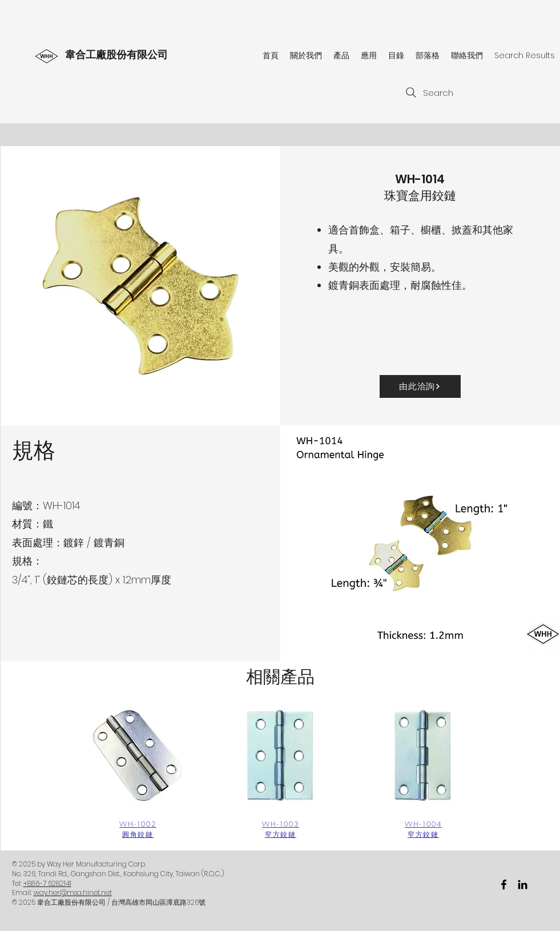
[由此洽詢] (420, 386)
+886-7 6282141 (47, 883)
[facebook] (504, 884)
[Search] (429, 92)
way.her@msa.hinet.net (73, 892)
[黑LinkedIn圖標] (523, 884)
